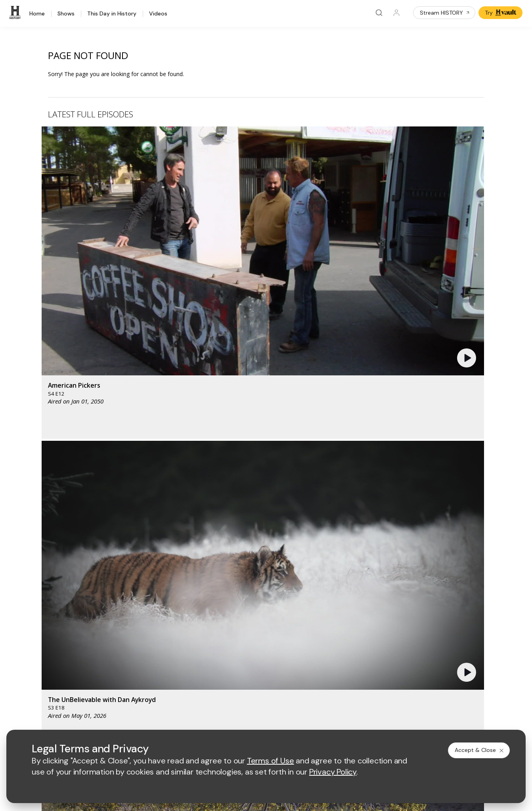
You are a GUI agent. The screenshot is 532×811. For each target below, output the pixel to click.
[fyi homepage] (341, 559)
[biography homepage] (235, 582)
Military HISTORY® (49, 646)
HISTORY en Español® (55, 635)
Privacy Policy (250, 719)
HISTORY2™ (41, 625)
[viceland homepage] (385, 559)
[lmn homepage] (304, 559)
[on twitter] (51, 697)
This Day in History (112, 14)
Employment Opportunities (349, 619)
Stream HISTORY (445, 13)
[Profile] (396, 13)
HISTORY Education (51, 594)
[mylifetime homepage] (255, 559)
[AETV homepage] (204, 559)
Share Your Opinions (52, 666)
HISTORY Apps (45, 615)
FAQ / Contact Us (48, 676)
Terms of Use (208, 719)
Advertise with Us (212, 619)
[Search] (379, 13)
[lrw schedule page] (345, 582)
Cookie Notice (343, 719)
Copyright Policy (296, 719)
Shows (66, 14)
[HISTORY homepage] (42, 565)
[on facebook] (30, 697)
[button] (173, 188)
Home (37, 14)
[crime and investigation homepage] (306, 582)
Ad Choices (383, 719)
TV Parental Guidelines (345, 645)
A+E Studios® (208, 645)
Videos (158, 14)
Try (501, 13)
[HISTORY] (16, 13)
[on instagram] (93, 697)
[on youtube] (72, 697)
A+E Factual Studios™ (217, 632)
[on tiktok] (114, 697)
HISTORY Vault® (47, 604)
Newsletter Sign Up (51, 656)
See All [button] (466, 431)
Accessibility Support (342, 632)
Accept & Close (480, 750)
